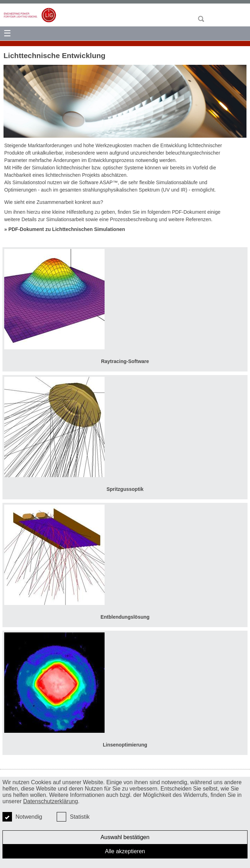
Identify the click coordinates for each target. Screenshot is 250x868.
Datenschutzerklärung (51, 801)
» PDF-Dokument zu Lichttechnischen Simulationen (65, 229)
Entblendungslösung (125, 617)
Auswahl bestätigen (125, 837)
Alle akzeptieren (125, 851)
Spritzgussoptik (125, 489)
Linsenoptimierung (125, 745)
